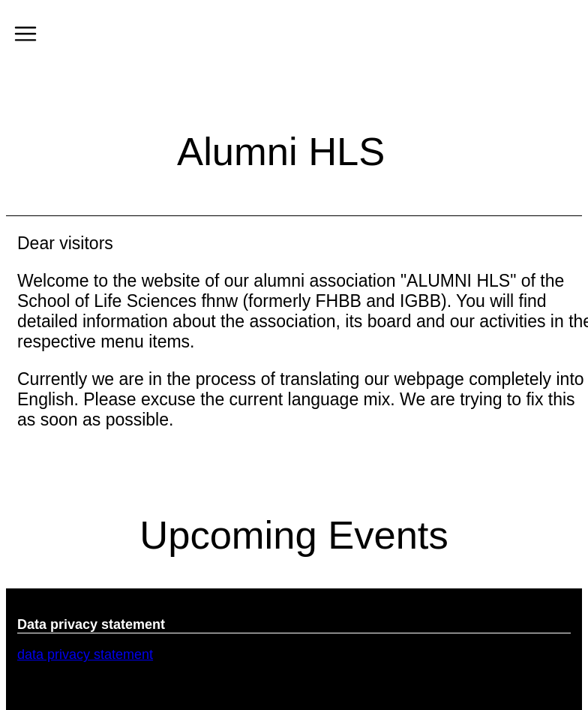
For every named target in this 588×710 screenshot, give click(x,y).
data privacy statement (85, 654)
